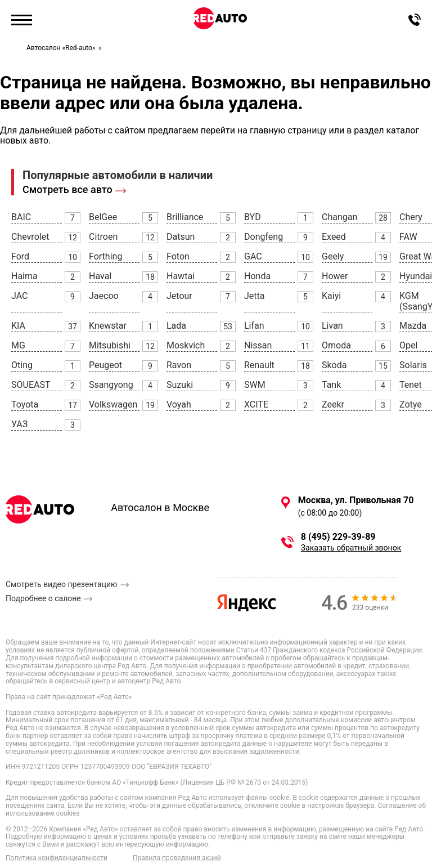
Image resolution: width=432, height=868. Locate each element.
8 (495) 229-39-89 (338, 537)
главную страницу (288, 130)
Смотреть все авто (67, 189)
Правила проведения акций (177, 858)
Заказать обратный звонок (351, 548)
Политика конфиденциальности (57, 858)
